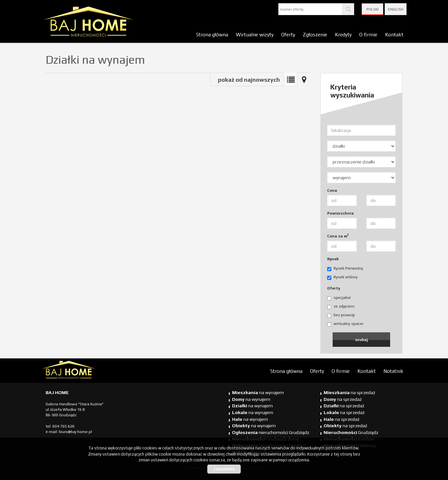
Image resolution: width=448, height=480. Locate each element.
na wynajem (258, 392)
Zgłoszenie (315, 34)
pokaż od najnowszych (249, 80)
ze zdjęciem (341, 307)
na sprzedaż (349, 392)
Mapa (304, 79)
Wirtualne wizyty (255, 34)
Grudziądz (351, 432)
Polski (372, 9)
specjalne (339, 298)
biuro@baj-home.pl (75, 432)
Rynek (333, 259)
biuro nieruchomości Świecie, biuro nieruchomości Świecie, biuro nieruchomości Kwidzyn (91, 371)
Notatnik (393, 371)
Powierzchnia (340, 213)
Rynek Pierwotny (345, 269)
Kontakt (394, 34)
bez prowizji (341, 315)
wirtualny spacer (345, 324)
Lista (291, 79)
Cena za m (338, 236)
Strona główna (212, 34)
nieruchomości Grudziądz (271, 432)
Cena (332, 190)
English (396, 9)
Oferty (288, 34)
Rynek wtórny (342, 277)
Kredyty (343, 34)
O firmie (368, 34)
